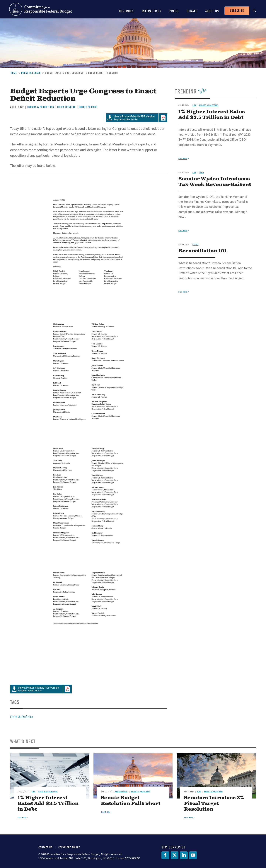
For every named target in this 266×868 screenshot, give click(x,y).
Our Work (126, 11)
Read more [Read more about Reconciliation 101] (183, 292)
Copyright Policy (69, 847)
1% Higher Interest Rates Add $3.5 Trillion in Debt (212, 115)
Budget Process (88, 107)
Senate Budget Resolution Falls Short (131, 801)
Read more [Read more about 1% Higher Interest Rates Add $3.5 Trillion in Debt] (183, 159)
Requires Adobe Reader (132, 118)
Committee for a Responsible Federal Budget (41, 9)
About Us (212, 11)
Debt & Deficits (22, 717)
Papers (195, 245)
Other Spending (66, 107)
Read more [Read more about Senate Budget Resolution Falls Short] (105, 812)
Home (14, 73)
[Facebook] (165, 855)
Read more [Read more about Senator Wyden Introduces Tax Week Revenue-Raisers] (183, 231)
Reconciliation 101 (203, 251)
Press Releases (31, 73)
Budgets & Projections (41, 107)
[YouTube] (193, 855)
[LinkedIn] (184, 855)
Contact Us (45, 847)
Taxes (202, 172)
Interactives (152, 11)
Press (174, 11)
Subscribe (237, 11)
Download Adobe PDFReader (163, 118)
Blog (194, 105)
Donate (192, 11)
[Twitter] (175, 855)
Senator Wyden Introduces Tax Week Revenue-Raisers (215, 182)
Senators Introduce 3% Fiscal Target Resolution (214, 804)
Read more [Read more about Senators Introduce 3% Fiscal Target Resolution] (188, 818)
